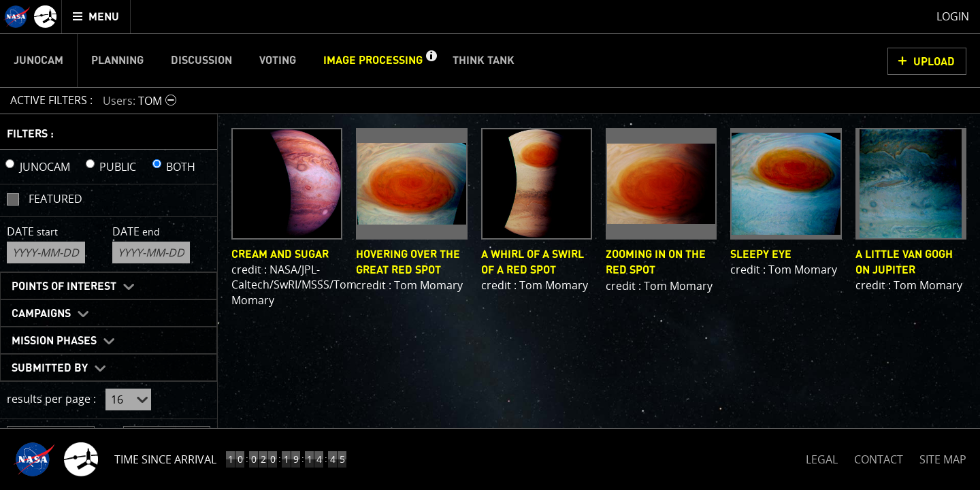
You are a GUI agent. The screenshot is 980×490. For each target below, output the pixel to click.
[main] (490, 245)
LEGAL (822, 457)
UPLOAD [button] (934, 62)
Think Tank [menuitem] (484, 61)
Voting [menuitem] (278, 61)
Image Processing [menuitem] (373, 61)
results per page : (51, 399)
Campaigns (41, 314)
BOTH (181, 167)
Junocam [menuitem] (38, 61)
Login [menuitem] (953, 16)
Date (32, 231)
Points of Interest (64, 287)
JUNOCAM (45, 167)
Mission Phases (54, 341)
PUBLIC (118, 167)
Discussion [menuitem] (201, 61)
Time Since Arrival (165, 459)
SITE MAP (943, 459)
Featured (55, 199)
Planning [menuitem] (117, 61)
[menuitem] (96, 17)
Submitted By (50, 368)
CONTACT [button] (879, 459)
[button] (431, 61)
